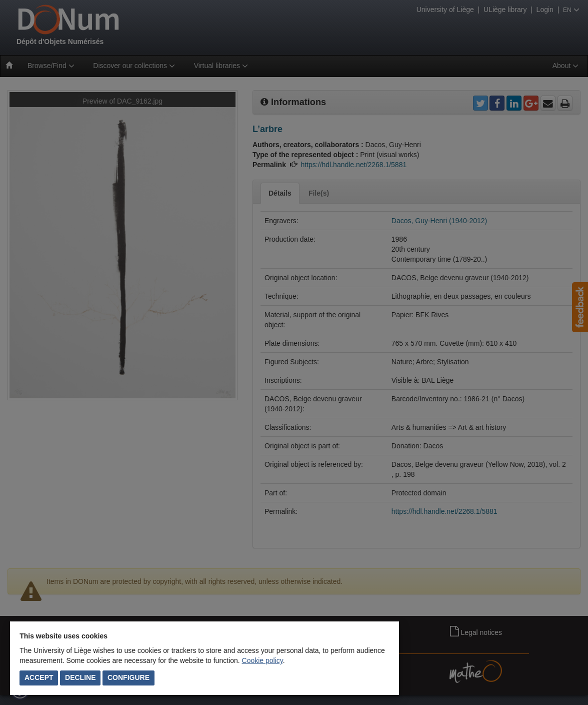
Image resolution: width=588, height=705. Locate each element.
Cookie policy (262, 660)
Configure (128, 677)
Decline (80, 677)
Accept (39, 677)
